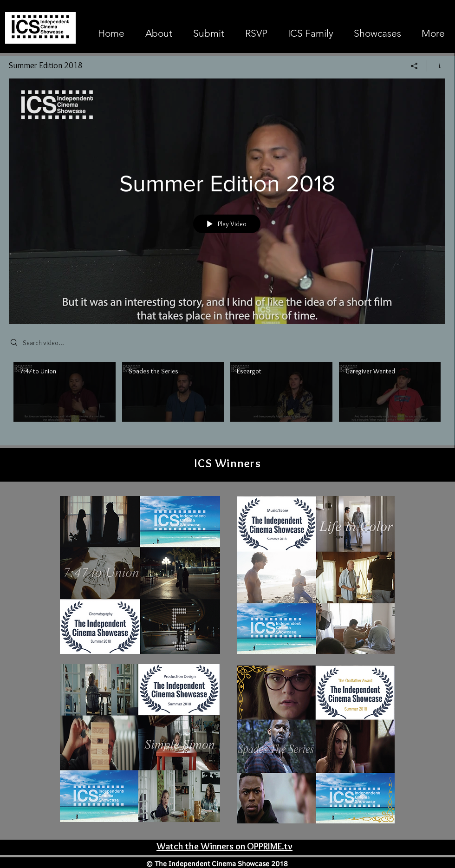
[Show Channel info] (436, 66)
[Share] (414, 66)
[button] (377, 33)
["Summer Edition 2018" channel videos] (227, 398)
